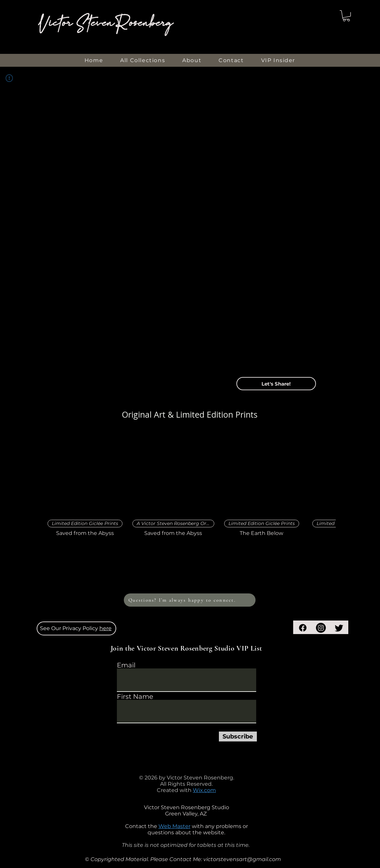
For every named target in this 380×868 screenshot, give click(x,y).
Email (126, 665)
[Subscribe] (238, 736)
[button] (346, 16)
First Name (135, 697)
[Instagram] (321, 628)
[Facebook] (303, 628)
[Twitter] (339, 628)
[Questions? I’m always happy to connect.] (190, 600)
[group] (190, 485)
